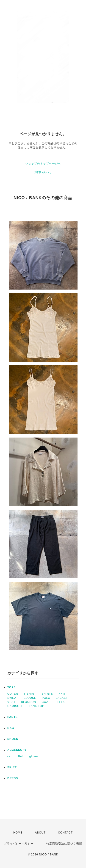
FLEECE (62, 702)
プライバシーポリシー (19, 844)
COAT (46, 702)
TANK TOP (37, 706)
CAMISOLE (15, 706)
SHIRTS (47, 694)
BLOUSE (30, 698)
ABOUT (40, 833)
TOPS (11, 687)
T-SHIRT (30, 694)
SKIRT (12, 767)
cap (10, 756)
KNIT (62, 694)
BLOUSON (29, 702)
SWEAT (13, 698)
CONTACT (65, 833)
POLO (46, 698)
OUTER (13, 694)
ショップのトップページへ (43, 164)
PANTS (12, 717)
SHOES (13, 739)
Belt (21, 756)
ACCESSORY (17, 750)
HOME (18, 833)
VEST (11, 702)
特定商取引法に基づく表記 (64, 844)
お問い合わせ (43, 172)
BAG (11, 728)
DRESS (13, 778)
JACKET (62, 698)
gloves (34, 756)
